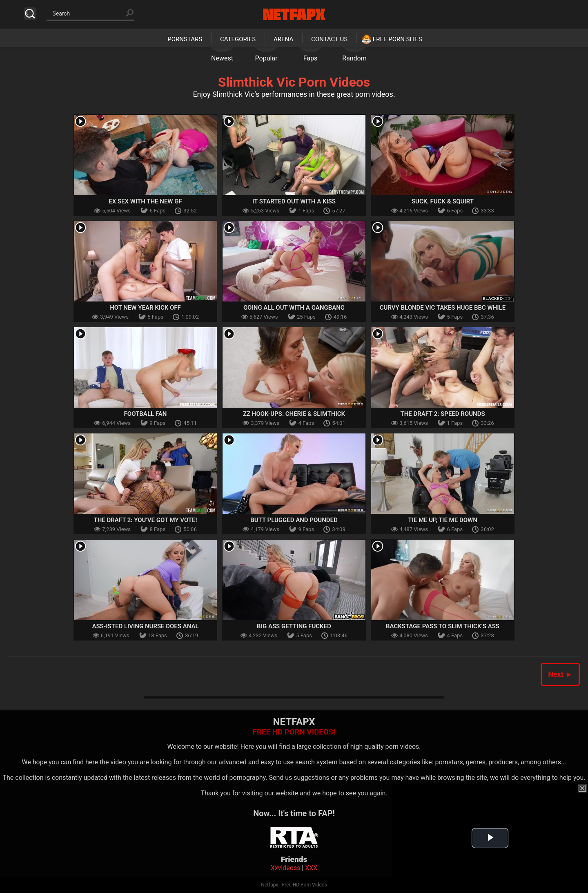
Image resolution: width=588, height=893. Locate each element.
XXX (311, 868)
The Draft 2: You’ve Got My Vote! (145, 520)
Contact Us (329, 39)
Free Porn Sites (398, 39)
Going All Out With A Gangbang (294, 308)
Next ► (560, 674)
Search (30, 14)
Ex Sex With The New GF (145, 201)
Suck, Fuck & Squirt (443, 201)
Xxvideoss (286, 868)
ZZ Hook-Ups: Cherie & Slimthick (294, 414)
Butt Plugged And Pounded (294, 520)
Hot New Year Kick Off (145, 308)
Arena (283, 39)
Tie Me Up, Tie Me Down (443, 520)
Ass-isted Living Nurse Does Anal (145, 626)
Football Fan (146, 414)
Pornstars (185, 39)
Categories (238, 39)
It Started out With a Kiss (294, 201)
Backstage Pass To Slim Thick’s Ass (443, 626)
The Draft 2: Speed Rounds (442, 414)
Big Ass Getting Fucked (294, 626)
